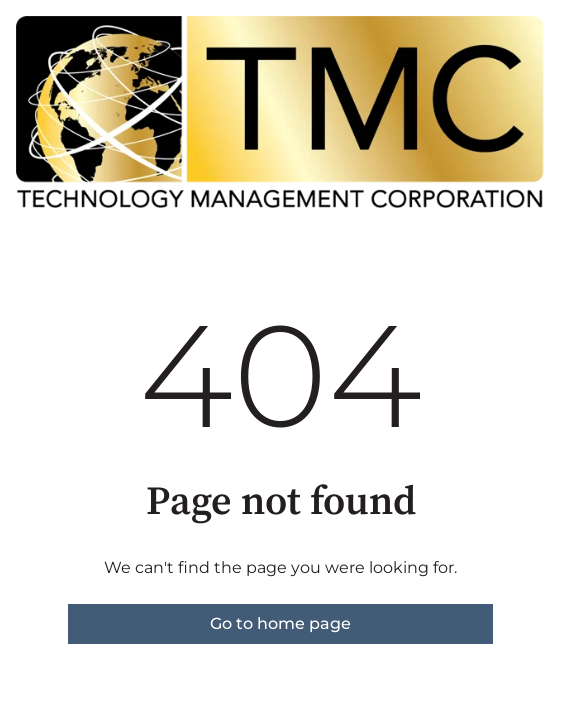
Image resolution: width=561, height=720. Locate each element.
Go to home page (280, 623)
